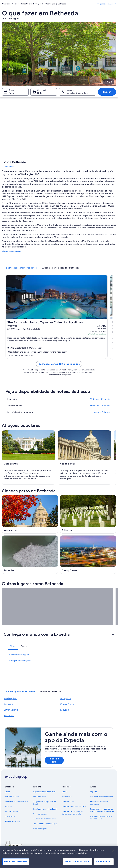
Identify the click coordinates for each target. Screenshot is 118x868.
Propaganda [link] (10, 816)
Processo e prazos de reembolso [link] (99, 803)
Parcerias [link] (9, 807)
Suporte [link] (94, 792)
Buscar (107, 92)
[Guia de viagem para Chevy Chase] (88, 555)
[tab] (22, 268)
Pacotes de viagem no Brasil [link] (45, 809)
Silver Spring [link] (11, 710)
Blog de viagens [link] (40, 829)
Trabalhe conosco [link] (12, 797)
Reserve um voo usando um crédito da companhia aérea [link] (102, 810)
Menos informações (11, 251)
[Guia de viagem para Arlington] (88, 514)
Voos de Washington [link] (19, 655)
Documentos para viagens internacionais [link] (101, 818)
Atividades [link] (9, 166)
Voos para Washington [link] (20, 660)
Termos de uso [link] (68, 802)
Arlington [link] (66, 698)
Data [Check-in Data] (11, 93)
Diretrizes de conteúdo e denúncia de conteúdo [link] (72, 813)
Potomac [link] (9, 715)
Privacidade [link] (67, 797)
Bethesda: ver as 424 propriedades (59, 364)
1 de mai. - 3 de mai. (101, 412)
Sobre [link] (7, 792)
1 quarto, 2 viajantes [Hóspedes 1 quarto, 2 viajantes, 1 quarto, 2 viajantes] (77, 93)
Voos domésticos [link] (40, 814)
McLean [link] (65, 710)
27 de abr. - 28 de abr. (100, 406)
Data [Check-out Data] (40, 93)
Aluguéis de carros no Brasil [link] (45, 819)
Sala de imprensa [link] (12, 811)
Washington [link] (50, 4)
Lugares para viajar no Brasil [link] (45, 792)
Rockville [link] (9, 704)
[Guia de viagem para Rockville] (30, 555)
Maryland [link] (39, 4)
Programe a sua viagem (106, 4)
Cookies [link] (65, 792)
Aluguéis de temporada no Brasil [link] (45, 803)
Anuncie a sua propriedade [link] (16, 802)
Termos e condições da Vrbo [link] (74, 807)
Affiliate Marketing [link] (13, 821)
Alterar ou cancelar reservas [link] (102, 797)
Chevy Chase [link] (67, 704)
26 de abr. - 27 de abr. (100, 399)
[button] (59, 634)
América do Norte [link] (9, 4)
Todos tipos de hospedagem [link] (45, 824)
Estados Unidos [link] (26, 4)
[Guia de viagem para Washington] (30, 514)
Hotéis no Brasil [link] (40, 797)
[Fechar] (113, 863)
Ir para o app (54, 760)
